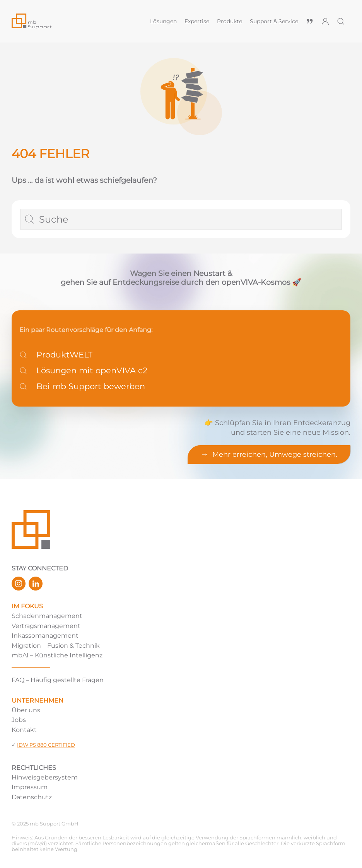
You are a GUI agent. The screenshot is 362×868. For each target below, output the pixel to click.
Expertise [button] (197, 21)
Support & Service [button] (274, 21)
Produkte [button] (230, 21)
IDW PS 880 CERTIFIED (46, 745)
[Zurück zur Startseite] (77, 21)
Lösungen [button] (163, 21)
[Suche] (181, 219)
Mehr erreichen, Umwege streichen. (269, 454)
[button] (341, 21)
